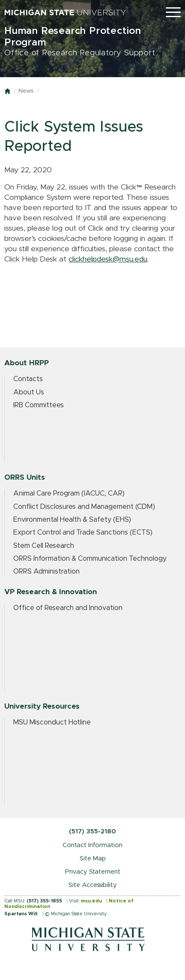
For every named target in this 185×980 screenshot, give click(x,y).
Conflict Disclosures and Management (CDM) (84, 507)
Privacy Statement (93, 872)
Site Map (93, 858)
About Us (29, 392)
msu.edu (91, 901)
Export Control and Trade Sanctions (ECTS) (83, 532)
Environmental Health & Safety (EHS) (72, 520)
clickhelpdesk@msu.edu (108, 259)
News (26, 91)
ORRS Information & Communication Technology (90, 559)
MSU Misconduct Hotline (52, 722)
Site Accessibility (93, 885)
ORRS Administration (46, 571)
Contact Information (92, 845)
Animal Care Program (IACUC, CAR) (69, 493)
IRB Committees (39, 405)
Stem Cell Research (44, 546)
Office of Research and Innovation (68, 608)
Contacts (28, 379)
